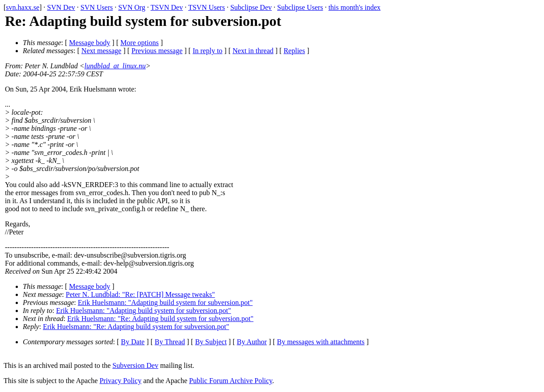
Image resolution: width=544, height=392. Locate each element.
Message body (90, 43)
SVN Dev (61, 7)
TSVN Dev (167, 7)
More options (139, 43)
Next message (101, 51)
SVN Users (97, 7)
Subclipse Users (300, 7)
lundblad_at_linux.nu (115, 66)
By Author (252, 342)
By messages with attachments (321, 342)
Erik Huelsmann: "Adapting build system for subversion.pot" (165, 302)
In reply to (208, 51)
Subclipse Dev (251, 7)
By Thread (170, 342)
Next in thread (253, 51)
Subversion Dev (136, 365)
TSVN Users (207, 7)
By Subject (211, 342)
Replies (294, 51)
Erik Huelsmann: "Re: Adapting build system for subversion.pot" (160, 319)
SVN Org (132, 7)
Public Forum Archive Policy (231, 381)
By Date (133, 342)
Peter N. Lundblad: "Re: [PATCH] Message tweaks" (140, 294)
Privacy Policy (121, 381)
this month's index (355, 7)
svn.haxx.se (23, 7)
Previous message (157, 51)
